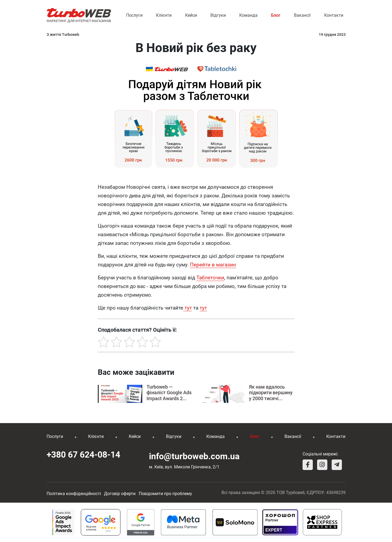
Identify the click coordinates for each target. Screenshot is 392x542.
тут (188, 308)
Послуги (134, 15)
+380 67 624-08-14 (83, 455)
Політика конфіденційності (74, 494)
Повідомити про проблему (165, 494)
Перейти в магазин (213, 265)
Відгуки (218, 15)
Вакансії (302, 15)
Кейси (191, 15)
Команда (248, 15)
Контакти (334, 15)
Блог (276, 15)
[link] (210, 278)
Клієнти (164, 15)
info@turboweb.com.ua (194, 456)
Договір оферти (120, 494)
